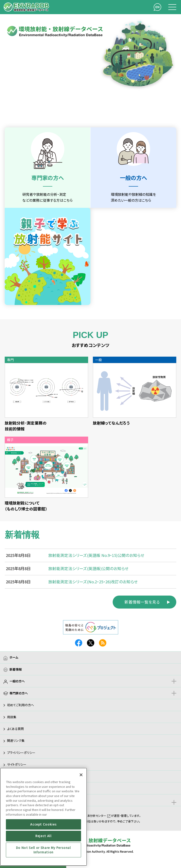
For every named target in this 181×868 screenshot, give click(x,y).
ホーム (14, 657)
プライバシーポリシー (21, 753)
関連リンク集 (16, 741)
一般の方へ (17, 681)
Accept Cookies (43, 824)
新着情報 (16, 669)
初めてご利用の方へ (21, 705)
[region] (43, 817)
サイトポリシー (17, 764)
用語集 (12, 717)
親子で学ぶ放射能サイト (25, 800)
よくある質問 (15, 729)
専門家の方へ (19, 693)
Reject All (43, 836)
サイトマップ (15, 788)
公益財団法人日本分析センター (89, 816)
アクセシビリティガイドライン (26, 776)
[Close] (81, 775)
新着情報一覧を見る (142, 602)
